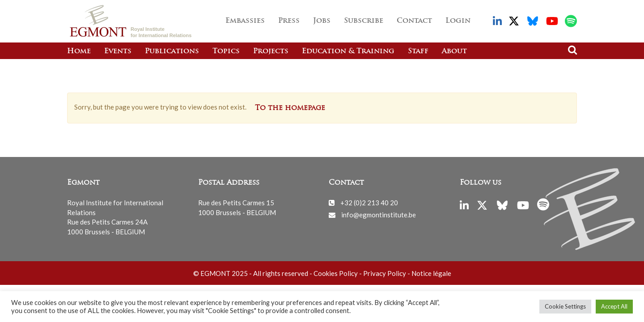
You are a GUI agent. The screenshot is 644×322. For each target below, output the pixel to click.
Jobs (322, 21)
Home (79, 51)
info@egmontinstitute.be (379, 215)
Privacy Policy (385, 273)
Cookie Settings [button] (565, 306)
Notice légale (431, 273)
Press (289, 21)
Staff (418, 51)
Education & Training (348, 51)
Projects (271, 51)
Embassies (245, 21)
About (454, 51)
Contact (414, 21)
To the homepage (290, 108)
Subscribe (364, 21)
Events (118, 51)
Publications (172, 51)
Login (458, 21)
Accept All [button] (614, 306)
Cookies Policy (336, 273)
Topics (226, 51)
